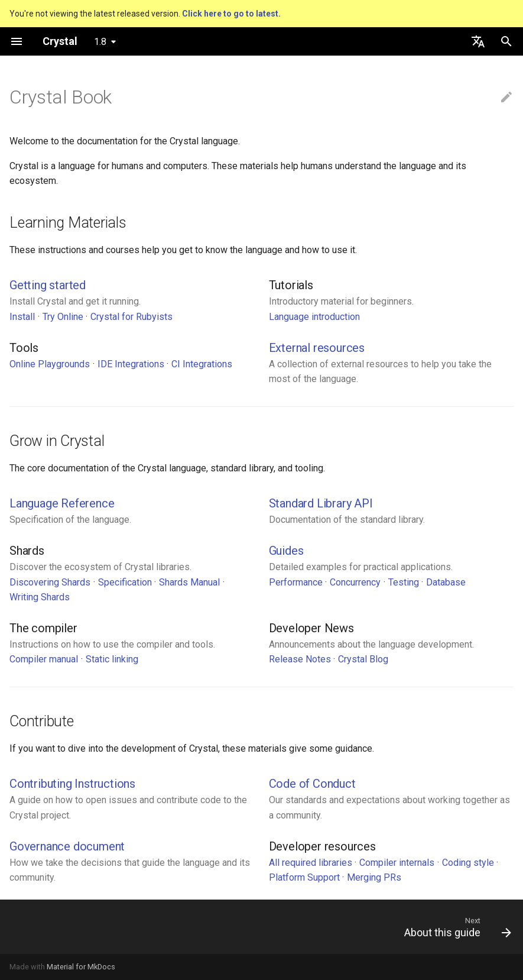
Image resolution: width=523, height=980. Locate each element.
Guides (286, 551)
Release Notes (300, 659)
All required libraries (311, 863)
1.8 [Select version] (100, 42)
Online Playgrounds (50, 364)
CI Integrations (202, 364)
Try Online (63, 317)
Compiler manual (44, 659)
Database (446, 582)
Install (22, 317)
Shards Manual (189, 582)
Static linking (112, 659)
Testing (404, 582)
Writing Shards (40, 597)
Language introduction (314, 317)
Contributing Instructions (72, 784)
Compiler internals (397, 863)
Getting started (48, 285)
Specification (125, 582)
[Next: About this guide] (454, 927)
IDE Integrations (131, 364)
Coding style (468, 863)
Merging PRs (374, 877)
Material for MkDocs (81, 967)
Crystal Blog (363, 659)
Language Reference (62, 503)
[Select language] (478, 41)
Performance (296, 582)
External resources (317, 348)
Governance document (67, 846)
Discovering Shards (50, 582)
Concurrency (355, 582)
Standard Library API (321, 503)
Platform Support (304, 877)
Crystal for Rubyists (131, 317)
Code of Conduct (312, 784)
